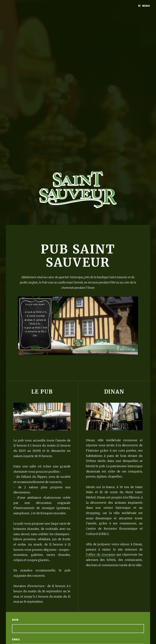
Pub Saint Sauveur (78, 256)
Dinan (114, 392)
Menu (146, 6)
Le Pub (42, 392)
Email (16, 639)
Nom (15, 620)
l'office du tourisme (101, 555)
